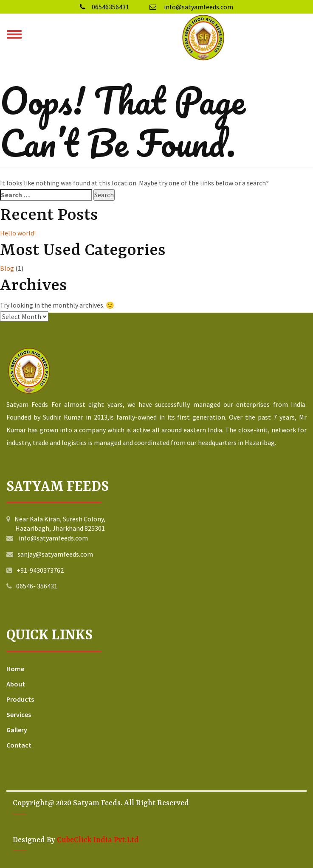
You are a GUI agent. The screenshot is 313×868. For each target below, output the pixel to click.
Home (15, 669)
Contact (19, 745)
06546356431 (104, 7)
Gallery (17, 730)
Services (19, 714)
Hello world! (18, 233)
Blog (7, 268)
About (16, 684)
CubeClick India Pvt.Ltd (98, 840)
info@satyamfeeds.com (191, 7)
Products (20, 699)
